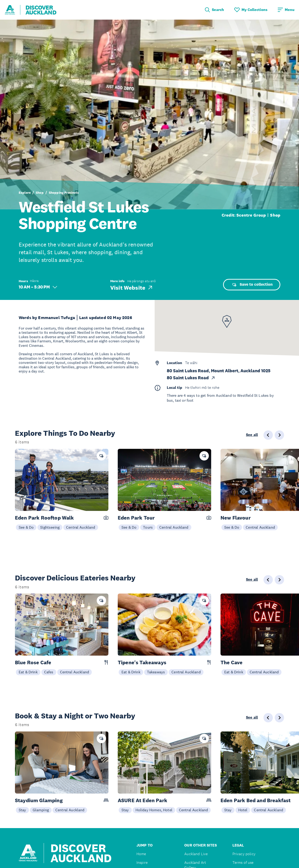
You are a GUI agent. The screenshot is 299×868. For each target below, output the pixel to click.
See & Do (26, 527)
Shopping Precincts (64, 193)
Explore (25, 193)
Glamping (41, 810)
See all (252, 435)
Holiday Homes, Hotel (154, 810)
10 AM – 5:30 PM (38, 287)
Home (141, 854)
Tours (148, 527)
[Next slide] (279, 435)
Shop (40, 193)
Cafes (49, 672)
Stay (22, 810)
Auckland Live (196, 854)
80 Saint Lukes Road (191, 378)
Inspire (142, 863)
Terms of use (243, 863)
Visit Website (132, 288)
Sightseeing (50, 527)
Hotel (243, 810)
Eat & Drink (28, 672)
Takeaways (156, 672)
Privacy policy (244, 854)
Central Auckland (81, 527)
